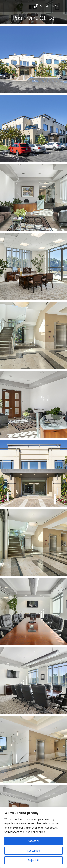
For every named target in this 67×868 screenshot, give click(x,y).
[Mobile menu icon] (63, 6)
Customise (33, 851)
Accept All (34, 841)
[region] (33, 837)
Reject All (33, 860)
